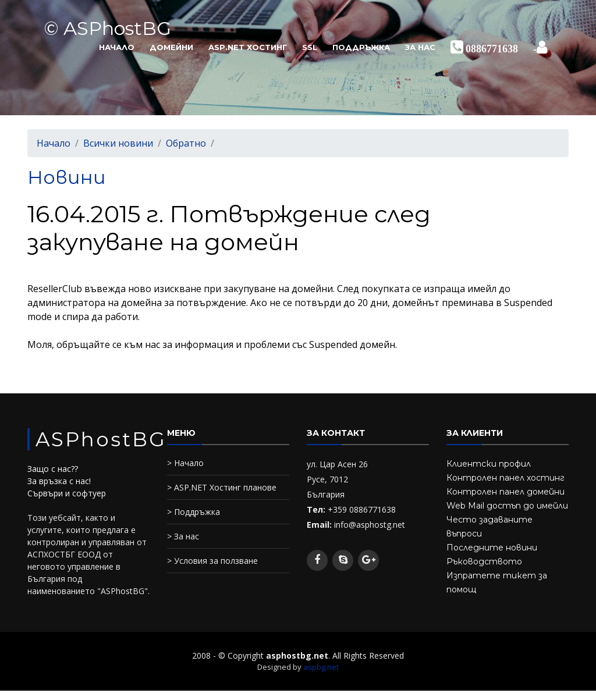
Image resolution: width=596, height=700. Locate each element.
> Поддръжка (194, 512)
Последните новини (492, 548)
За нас (420, 47)
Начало (117, 47)
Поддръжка (361, 47)
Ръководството (484, 562)
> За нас (183, 536)
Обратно (186, 143)
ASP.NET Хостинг (248, 47)
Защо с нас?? (53, 469)
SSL (310, 47)
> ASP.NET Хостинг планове (222, 487)
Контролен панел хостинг (505, 478)
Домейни (171, 47)
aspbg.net (321, 667)
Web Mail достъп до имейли (507, 506)
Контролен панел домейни (505, 492)
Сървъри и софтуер (67, 493)
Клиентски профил (489, 464)
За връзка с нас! (59, 481)
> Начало (185, 463)
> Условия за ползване (212, 561)
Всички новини (118, 143)
